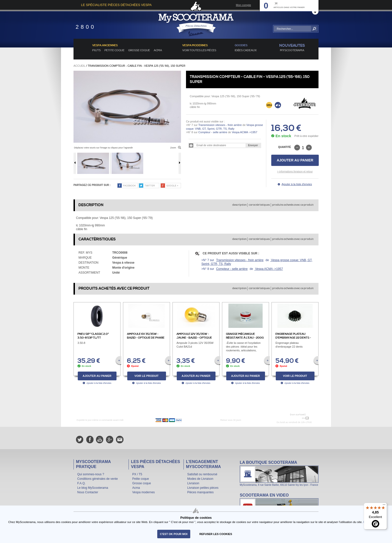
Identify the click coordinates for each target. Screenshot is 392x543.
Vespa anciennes (105, 45)
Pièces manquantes (200, 492)
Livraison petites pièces (203, 488)
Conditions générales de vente (97, 479)
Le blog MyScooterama (93, 488)
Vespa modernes (143, 492)
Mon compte (243, 5)
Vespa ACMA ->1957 (244, 132)
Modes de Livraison (200, 479)
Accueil (79, 66)
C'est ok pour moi (174, 534)
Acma (158, 50)
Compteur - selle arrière (213, 132)
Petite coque (114, 50)
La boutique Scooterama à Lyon (279, 473)
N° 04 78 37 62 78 (289, 418)
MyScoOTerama (292, 50)
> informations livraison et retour (295, 172)
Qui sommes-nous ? (91, 474)
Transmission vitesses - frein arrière (220, 125)
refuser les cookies (216, 534)
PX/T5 (96, 50)
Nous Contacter (88, 492)
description (239, 205)
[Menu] (384, 506)
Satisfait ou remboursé (202, 474)
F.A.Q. (81, 483)
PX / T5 (137, 474)
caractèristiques (259, 205)
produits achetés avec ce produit (293, 205)
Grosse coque (139, 50)
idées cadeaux (246, 50)
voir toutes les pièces (199, 50)
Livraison (193, 483)
